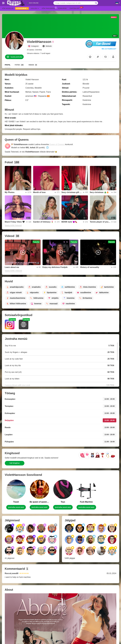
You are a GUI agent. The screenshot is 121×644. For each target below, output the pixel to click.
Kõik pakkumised (49, 8)
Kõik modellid (8, 8)
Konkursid (62, 8)
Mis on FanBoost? (109, 49)
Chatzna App (75, 8)
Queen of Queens (57, 144)
